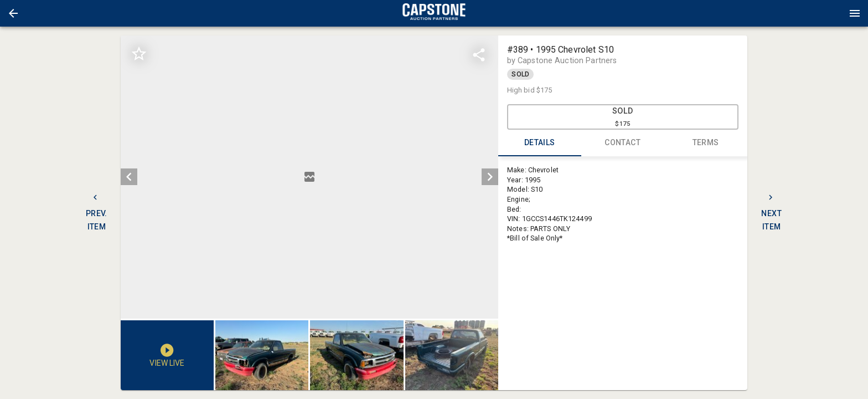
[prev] (129, 177)
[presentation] (434, 13)
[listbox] (309, 177)
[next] (490, 177)
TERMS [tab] (706, 143)
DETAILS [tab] (540, 143)
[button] (13, 13)
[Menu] (855, 13)
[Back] (13, 13)
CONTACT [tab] (623, 143)
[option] (309, 177)
